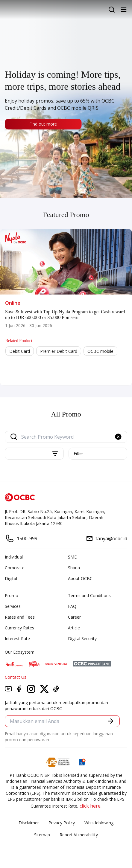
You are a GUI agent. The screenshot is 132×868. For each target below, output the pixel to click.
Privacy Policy (62, 823)
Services (13, 606)
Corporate (15, 568)
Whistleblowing (99, 823)
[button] (118, 437)
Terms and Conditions (89, 595)
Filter (78, 453)
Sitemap (42, 835)
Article (74, 628)
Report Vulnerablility (79, 835)
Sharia (74, 568)
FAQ (72, 606)
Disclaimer (29, 823)
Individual (14, 557)
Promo (12, 595)
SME (72, 557)
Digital (11, 578)
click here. (91, 806)
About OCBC (80, 578)
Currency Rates (19, 628)
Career (74, 617)
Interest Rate (17, 639)
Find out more (43, 124)
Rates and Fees (20, 617)
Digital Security (82, 639)
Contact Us (16, 677)
